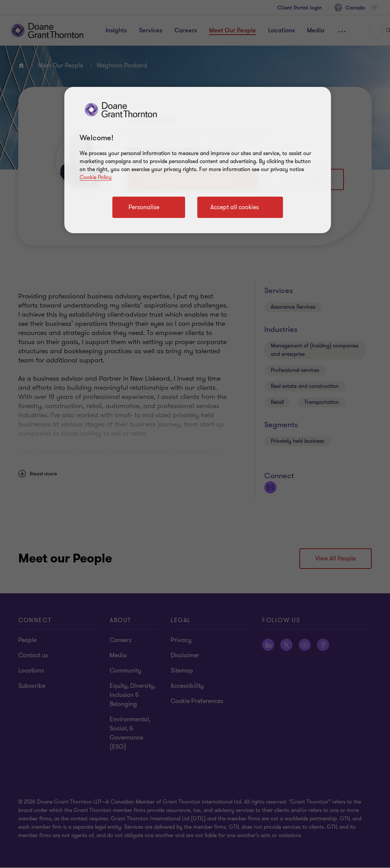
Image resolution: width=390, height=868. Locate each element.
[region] (198, 160)
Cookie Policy (96, 177)
